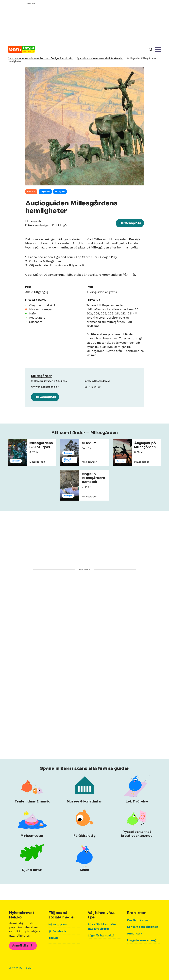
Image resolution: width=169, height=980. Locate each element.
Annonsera (135, 933)
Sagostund (45, 192)
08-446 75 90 (93, 387)
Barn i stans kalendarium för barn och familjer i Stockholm (41, 58)
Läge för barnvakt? (102, 935)
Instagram (60, 924)
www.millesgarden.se (44, 387)
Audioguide (60, 192)
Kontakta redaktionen (143, 927)
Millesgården (42, 376)
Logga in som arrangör (143, 940)
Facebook (59, 931)
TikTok (53, 938)
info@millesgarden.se (97, 381)
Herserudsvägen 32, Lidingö (48, 225)
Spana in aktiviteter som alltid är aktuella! (100, 58)
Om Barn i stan (138, 920)
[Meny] (158, 49)
